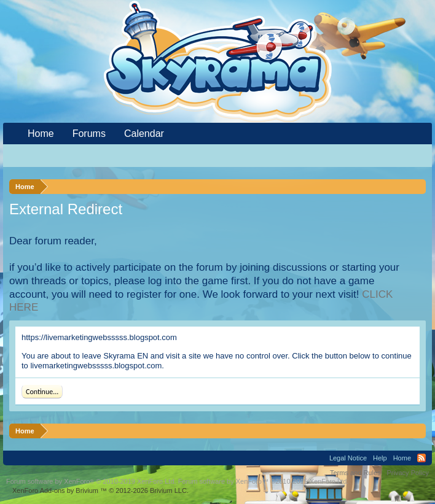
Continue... (42, 392)
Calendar (144, 134)
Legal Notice (348, 458)
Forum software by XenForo (91, 481)
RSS (421, 458)
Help (380, 458)
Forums (89, 134)
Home (41, 134)
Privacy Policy (408, 473)
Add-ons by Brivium (100, 490)
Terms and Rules (355, 473)
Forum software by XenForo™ (264, 481)
